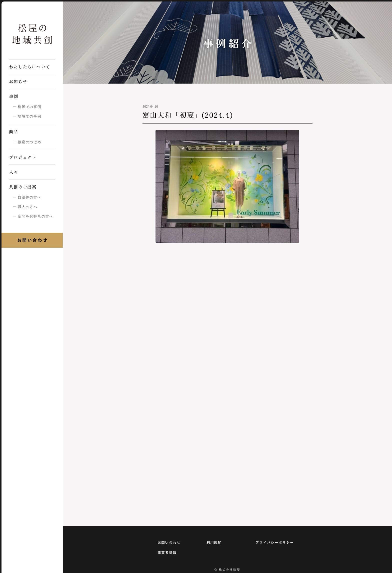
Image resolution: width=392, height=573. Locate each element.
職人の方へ (28, 207)
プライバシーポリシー (275, 542)
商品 (14, 131)
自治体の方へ (30, 197)
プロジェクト (23, 157)
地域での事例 (30, 116)
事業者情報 (167, 552)
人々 (14, 172)
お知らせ (18, 81)
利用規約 (214, 542)
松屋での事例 (30, 107)
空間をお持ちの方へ (35, 216)
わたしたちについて (30, 67)
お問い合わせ (169, 542)
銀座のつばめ (30, 142)
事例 (14, 96)
